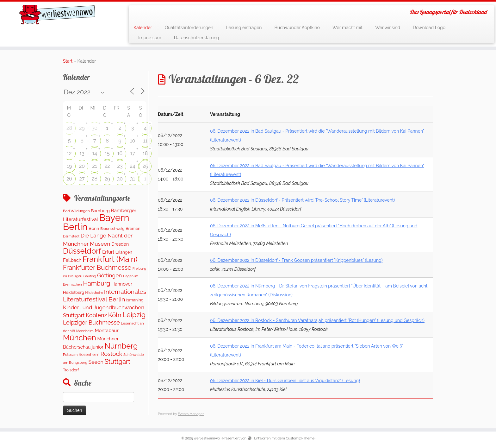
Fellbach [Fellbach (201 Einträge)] (72, 260)
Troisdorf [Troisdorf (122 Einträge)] (71, 370)
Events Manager (191, 414)
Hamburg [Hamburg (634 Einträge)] (96, 283)
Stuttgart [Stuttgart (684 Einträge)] (117, 362)
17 (132, 153)
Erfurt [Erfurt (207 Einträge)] (108, 252)
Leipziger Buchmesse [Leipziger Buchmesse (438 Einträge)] (91, 322)
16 (120, 153)
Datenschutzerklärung (197, 38)
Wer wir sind (388, 28)
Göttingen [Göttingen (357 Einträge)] (109, 275)
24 (132, 166)
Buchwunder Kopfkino (297, 28)
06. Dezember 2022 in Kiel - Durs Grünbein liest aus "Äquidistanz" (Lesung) (285, 381)
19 (69, 166)
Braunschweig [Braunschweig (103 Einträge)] (112, 229)
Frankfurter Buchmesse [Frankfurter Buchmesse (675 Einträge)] (97, 268)
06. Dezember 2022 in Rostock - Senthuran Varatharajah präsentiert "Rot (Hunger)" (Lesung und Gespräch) (317, 320)
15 (107, 153)
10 (133, 141)
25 (145, 166)
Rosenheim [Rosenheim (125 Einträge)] (89, 354)
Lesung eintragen (244, 28)
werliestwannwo (207, 438)
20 (82, 166)
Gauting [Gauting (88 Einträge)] (90, 276)
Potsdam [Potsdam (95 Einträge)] (70, 355)
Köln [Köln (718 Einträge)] (115, 315)
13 (82, 153)
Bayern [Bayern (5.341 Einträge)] (114, 218)
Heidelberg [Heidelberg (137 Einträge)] (74, 292)
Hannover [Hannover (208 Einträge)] (122, 284)
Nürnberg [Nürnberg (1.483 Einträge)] (121, 346)
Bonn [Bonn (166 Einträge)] (94, 228)
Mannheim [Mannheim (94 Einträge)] (85, 331)
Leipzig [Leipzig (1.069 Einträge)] (134, 315)
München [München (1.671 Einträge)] (80, 338)
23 (120, 166)
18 (145, 153)
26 (69, 179)
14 (95, 153)
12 (69, 153)
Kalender (143, 28)
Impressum (150, 38)
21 (94, 166)
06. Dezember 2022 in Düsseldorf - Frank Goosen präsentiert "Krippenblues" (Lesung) (296, 260)
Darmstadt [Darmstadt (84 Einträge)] (71, 236)
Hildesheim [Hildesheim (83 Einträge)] (94, 293)
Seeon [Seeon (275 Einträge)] (96, 362)
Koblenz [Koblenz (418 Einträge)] (96, 315)
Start (68, 61)
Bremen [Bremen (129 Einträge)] (133, 228)
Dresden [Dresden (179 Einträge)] (120, 244)
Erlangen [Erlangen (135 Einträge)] (124, 252)
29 (82, 128)
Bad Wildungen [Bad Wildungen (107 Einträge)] (76, 211)
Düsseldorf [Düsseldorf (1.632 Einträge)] (82, 251)
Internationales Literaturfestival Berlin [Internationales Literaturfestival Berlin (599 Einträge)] (105, 296)
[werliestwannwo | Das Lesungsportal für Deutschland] (57, 15)
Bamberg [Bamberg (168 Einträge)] (100, 211)
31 (132, 179)
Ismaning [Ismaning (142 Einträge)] (135, 300)
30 (95, 128)
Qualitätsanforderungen (189, 28)
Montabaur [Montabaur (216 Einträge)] (106, 331)
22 (107, 166)
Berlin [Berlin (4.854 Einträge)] (75, 227)
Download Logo (429, 28)
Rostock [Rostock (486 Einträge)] (111, 354)
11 (145, 141)
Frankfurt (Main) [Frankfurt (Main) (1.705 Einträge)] (110, 259)
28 (69, 128)
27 (82, 179)
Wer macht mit (347, 28)
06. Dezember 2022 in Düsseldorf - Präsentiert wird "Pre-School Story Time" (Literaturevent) (302, 200)
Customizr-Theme (300, 438)
